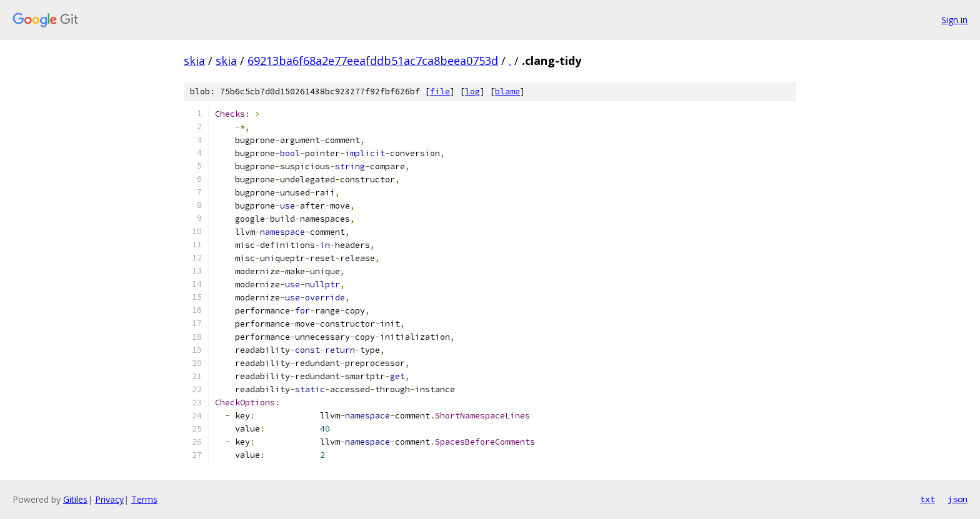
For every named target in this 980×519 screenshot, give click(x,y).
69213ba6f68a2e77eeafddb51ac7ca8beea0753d (373, 61)
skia (194, 61)
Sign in (954, 20)
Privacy (109, 499)
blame (507, 91)
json (957, 499)
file (440, 91)
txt (927, 499)
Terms (144, 499)
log (472, 91)
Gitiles (75, 499)
